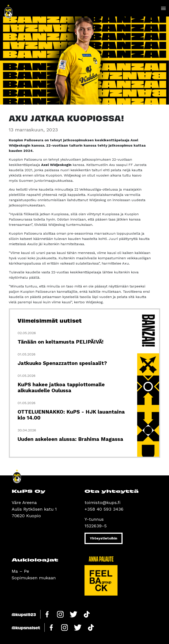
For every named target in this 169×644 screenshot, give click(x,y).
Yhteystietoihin (104, 538)
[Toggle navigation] (163, 8)
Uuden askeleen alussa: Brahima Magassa (70, 439)
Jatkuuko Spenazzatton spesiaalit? (62, 363)
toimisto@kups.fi (102, 502)
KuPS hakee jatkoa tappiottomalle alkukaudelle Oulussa (61, 388)
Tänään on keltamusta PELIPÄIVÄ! (61, 342)
